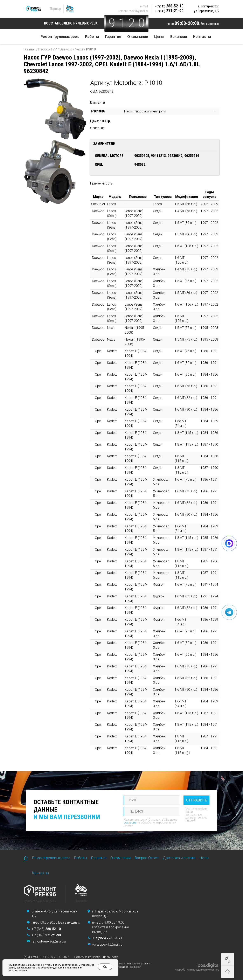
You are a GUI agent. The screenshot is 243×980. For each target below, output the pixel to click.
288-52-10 (169, 6)
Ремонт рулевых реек (60, 37)
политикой (73, 968)
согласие (130, 822)
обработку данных (51, 968)
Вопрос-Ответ (147, 858)
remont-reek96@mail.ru (133, 11)
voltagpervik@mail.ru (107, 944)
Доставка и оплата (179, 858)
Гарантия (113, 37)
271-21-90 (169, 11)
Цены (159, 37)
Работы (92, 37)
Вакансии (179, 37)
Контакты (202, 37)
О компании (138, 37)
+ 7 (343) (46, 929)
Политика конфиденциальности (96, 957)
